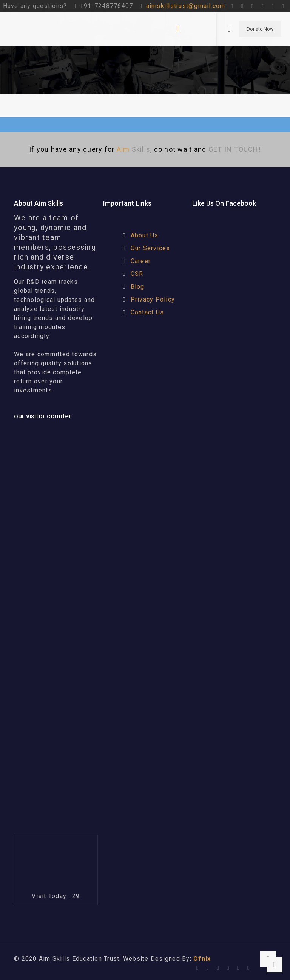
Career (141, 261)
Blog (138, 287)
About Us (145, 235)
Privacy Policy (153, 299)
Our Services (150, 248)
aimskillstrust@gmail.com (186, 6)
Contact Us (147, 312)
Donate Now (260, 29)
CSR (137, 274)
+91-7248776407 (107, 6)
